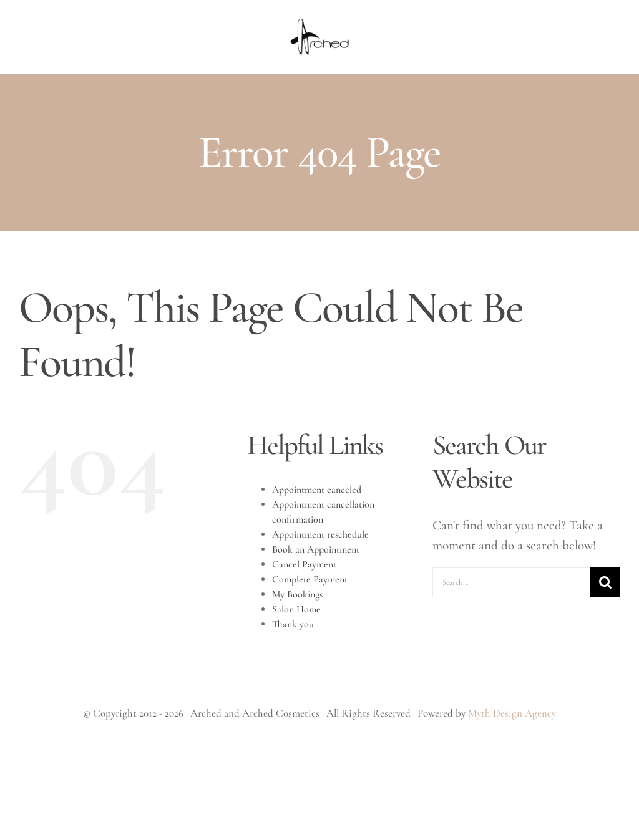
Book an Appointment (316, 549)
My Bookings (297, 594)
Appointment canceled (317, 490)
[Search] (605, 582)
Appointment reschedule (320, 534)
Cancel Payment (304, 564)
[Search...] (511, 582)
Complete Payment (310, 579)
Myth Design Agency (512, 713)
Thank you (293, 624)
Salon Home (296, 609)
